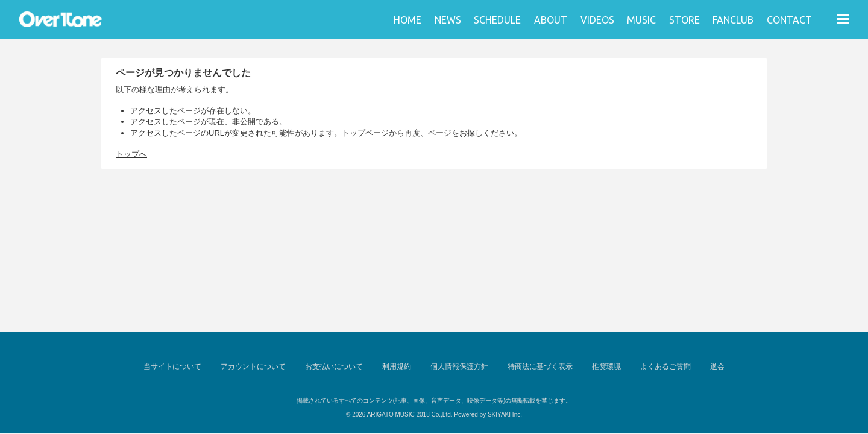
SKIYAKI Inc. (505, 414)
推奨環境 (606, 366)
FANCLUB (733, 20)
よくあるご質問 (665, 366)
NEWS (448, 20)
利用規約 (397, 366)
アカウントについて (253, 366)
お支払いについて (334, 366)
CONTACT (789, 20)
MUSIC (641, 20)
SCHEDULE (497, 20)
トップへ (131, 154)
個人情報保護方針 (459, 366)
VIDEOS (597, 20)
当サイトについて (172, 366)
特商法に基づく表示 (540, 366)
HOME (407, 20)
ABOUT (551, 20)
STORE (684, 20)
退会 (717, 366)
